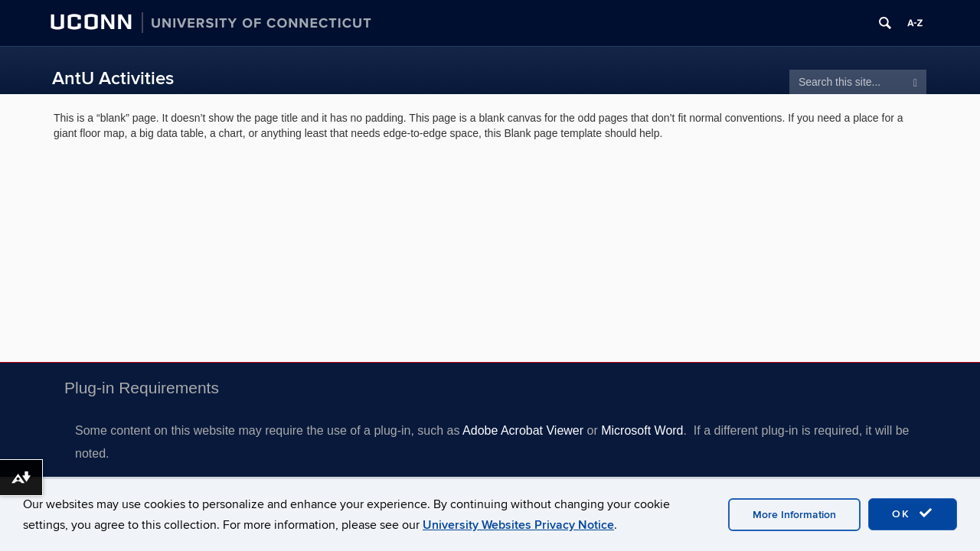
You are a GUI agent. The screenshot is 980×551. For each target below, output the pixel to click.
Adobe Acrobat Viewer (523, 430)
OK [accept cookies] (913, 514)
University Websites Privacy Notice (518, 525)
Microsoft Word (642, 430)
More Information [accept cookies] (794, 515)
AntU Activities (113, 78)
